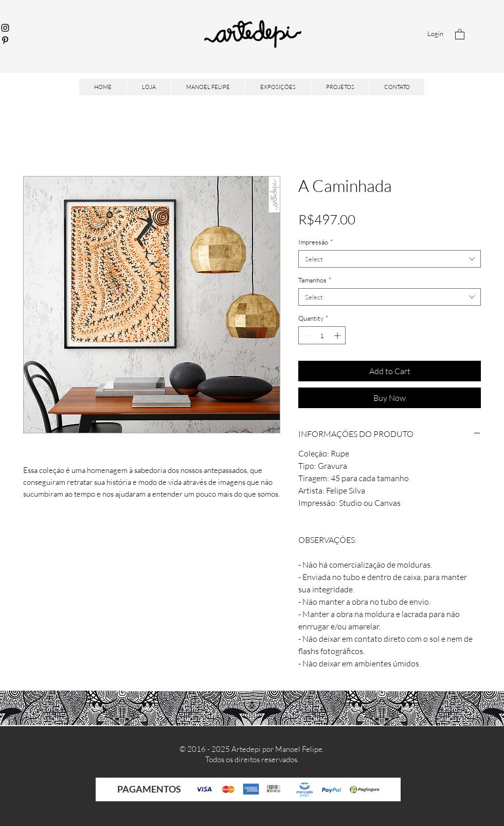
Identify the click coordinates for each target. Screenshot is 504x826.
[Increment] (338, 336)
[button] (460, 34)
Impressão (316, 242)
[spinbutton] (322, 336)
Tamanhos (315, 280)
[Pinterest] (5, 40)
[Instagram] (5, 28)
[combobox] (390, 259)
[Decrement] (306, 336)
